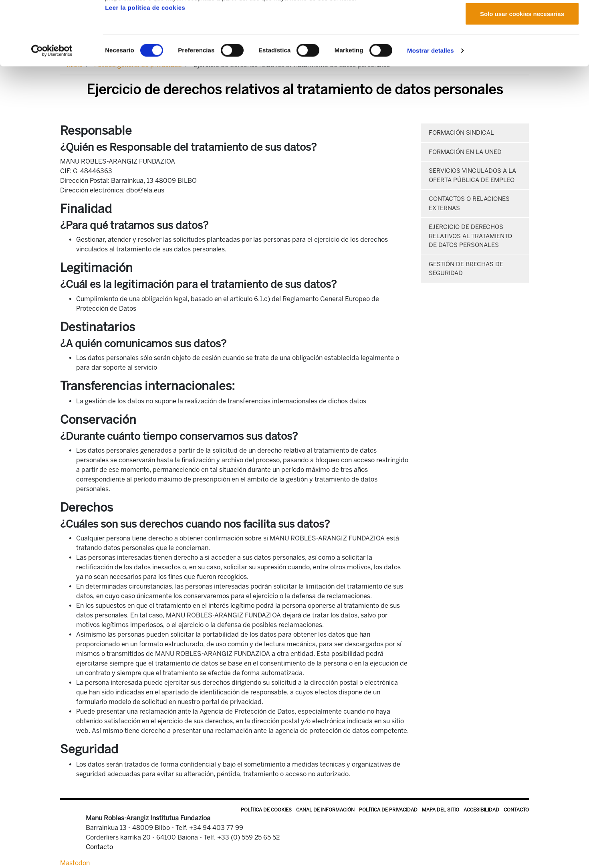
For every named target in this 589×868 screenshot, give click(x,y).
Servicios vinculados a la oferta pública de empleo (472, 175)
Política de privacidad (388, 810)
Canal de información (325, 810)
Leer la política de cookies (145, 68)
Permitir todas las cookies (522, 21)
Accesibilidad (481, 810)
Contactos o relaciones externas (469, 203)
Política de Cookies (266, 810)
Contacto (516, 810)
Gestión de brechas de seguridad (466, 269)
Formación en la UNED (465, 152)
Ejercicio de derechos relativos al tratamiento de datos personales (470, 236)
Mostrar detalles (431, 110)
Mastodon (75, 863)
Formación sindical (461, 133)
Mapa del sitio (441, 810)
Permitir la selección (522, 48)
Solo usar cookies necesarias (522, 74)
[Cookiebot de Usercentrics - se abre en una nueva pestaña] (52, 111)
